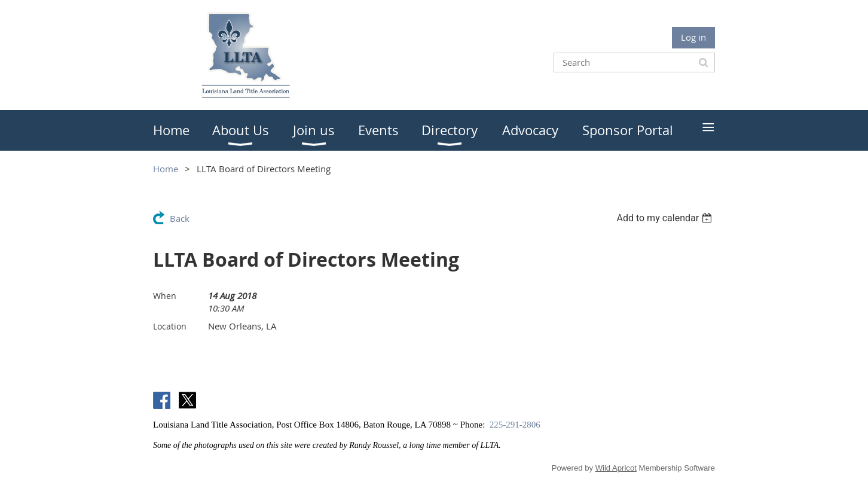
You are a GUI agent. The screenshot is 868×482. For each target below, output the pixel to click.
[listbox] (666, 218)
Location (170, 326)
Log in (693, 37)
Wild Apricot (616, 468)
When (165, 296)
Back (180, 218)
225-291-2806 (515, 425)
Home (166, 169)
